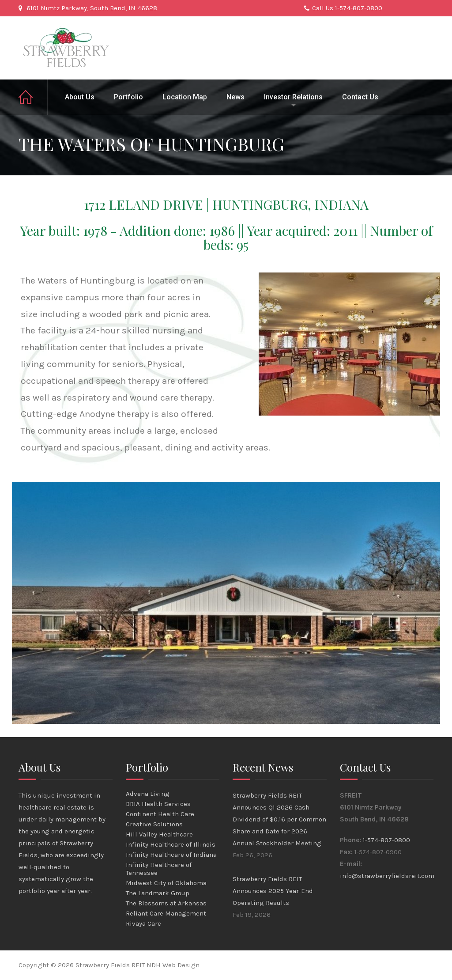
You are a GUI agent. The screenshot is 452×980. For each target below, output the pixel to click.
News (235, 97)
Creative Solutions (154, 824)
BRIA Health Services (158, 804)
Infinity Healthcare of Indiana (171, 855)
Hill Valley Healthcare (159, 834)
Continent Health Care (160, 814)
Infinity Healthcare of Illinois (171, 844)
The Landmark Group (158, 893)
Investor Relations (293, 97)
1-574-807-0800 (386, 840)
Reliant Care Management (166, 913)
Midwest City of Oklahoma (166, 883)
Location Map (185, 97)
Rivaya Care (143, 923)
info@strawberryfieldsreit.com (387, 876)
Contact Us (360, 97)
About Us (80, 97)
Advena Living (148, 794)
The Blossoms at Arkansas (166, 903)
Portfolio (128, 97)
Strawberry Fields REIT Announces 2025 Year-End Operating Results (273, 891)
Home (33, 97)
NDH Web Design (173, 965)
